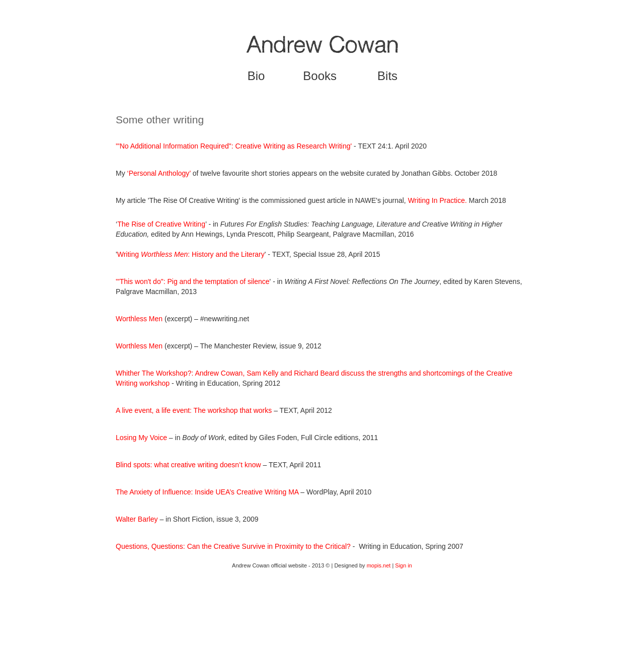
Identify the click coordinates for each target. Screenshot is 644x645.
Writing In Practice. (438, 200)
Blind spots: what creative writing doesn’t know (188, 465)
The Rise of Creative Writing (161, 224)
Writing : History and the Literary (191, 254)
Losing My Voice (141, 438)
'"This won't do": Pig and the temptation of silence (193, 281)
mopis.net (379, 565)
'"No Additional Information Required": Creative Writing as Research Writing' (234, 146)
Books (320, 76)
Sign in (404, 565)
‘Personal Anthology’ (159, 173)
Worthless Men (139, 319)
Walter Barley (137, 519)
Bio (256, 76)
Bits (387, 76)
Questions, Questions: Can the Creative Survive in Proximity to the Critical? (233, 546)
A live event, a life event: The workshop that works (194, 410)
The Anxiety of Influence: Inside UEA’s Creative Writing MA (207, 492)
